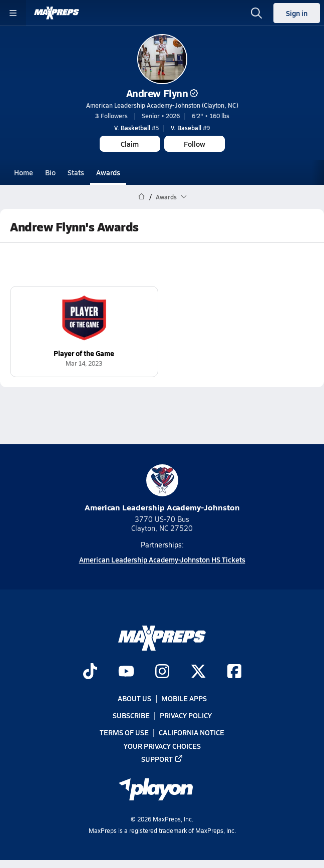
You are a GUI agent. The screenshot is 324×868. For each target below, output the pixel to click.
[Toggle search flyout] (256, 13)
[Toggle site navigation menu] (13, 13)
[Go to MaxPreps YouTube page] (126, 672)
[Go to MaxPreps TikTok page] (90, 672)
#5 (136, 128)
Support (162, 759)
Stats (76, 172)
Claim (130, 144)
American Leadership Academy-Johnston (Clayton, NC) (162, 105)
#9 (190, 128)
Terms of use (124, 733)
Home (24, 172)
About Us (134, 698)
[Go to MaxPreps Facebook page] (234, 672)
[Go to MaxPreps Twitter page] (198, 672)
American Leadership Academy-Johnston (162, 489)
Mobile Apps (184, 698)
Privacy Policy (186, 716)
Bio (50, 172)
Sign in (297, 13)
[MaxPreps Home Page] (141, 197)
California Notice (192, 733)
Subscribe (131, 716)
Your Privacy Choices (162, 746)
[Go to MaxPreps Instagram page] (162, 672)
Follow (195, 144)
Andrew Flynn (162, 93)
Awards (108, 172)
